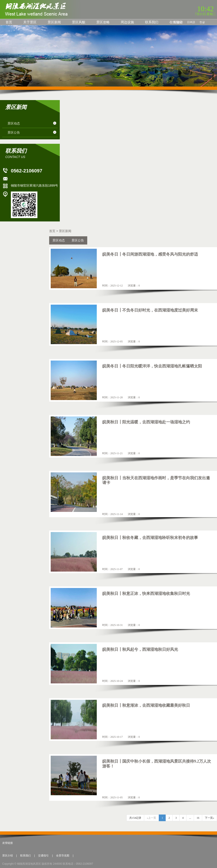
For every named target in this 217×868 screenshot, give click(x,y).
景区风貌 (79, 22)
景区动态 (14, 123)
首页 (9, 22)
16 (198, 818)
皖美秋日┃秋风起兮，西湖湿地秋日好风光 (140, 649)
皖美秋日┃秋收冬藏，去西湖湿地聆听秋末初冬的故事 (150, 538)
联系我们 (152, 22)
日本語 (191, 22)
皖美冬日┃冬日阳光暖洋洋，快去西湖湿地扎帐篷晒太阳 (152, 366)
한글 (202, 22)
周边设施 (127, 22)
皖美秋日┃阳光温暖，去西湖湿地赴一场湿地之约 (146, 422)
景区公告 (14, 132)
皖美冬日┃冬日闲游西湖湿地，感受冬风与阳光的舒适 (150, 254)
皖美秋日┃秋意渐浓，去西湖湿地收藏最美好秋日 (146, 705)
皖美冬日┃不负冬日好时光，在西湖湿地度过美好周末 (150, 310)
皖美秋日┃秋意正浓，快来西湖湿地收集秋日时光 (146, 594)
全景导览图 (63, 856)
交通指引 (43, 856)
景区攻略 (103, 22)
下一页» (209, 818)
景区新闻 (54, 22)
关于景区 (30, 22)
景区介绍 (8, 856)
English (178, 22)
